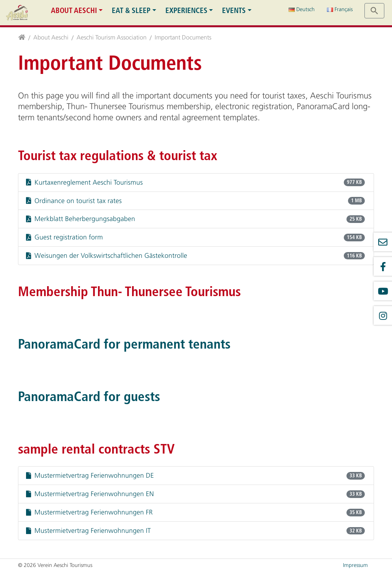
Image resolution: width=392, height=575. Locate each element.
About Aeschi (74, 11)
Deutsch (302, 9)
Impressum (355, 565)
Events (234, 11)
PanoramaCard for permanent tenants (124, 344)
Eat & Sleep (131, 11)
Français (340, 9)
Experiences (186, 11)
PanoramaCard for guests (89, 396)
